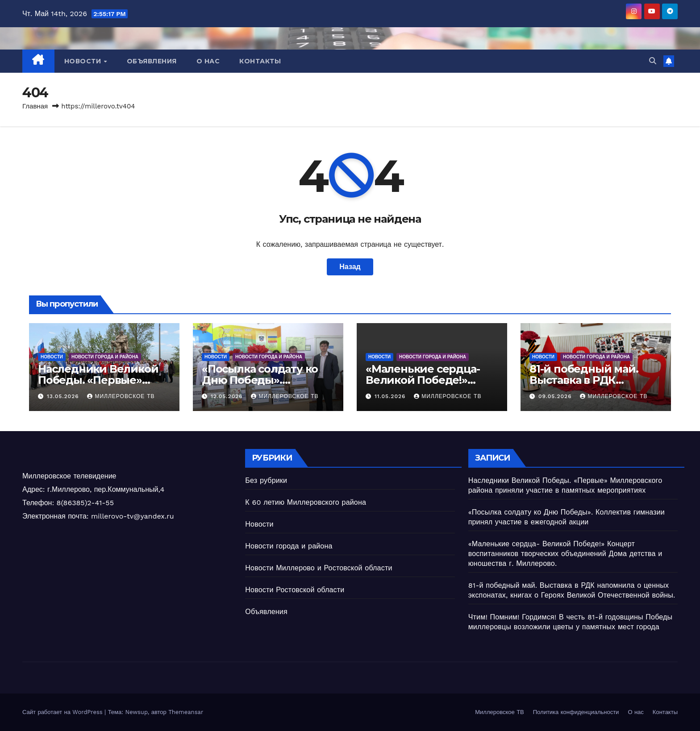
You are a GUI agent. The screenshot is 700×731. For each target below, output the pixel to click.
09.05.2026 (556, 396)
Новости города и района (105, 357)
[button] (653, 61)
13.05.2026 (64, 396)
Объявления (152, 61)
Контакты (260, 61)
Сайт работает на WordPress (63, 712)
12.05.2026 (228, 396)
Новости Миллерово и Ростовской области (319, 568)
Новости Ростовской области (295, 590)
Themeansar (186, 712)
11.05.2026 (391, 396)
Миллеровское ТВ (121, 396)
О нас (208, 61)
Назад (350, 267)
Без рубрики (266, 480)
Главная (35, 106)
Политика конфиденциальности (576, 712)
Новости (84, 61)
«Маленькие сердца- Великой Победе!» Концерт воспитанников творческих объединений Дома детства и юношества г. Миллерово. (565, 554)
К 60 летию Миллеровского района (306, 502)
